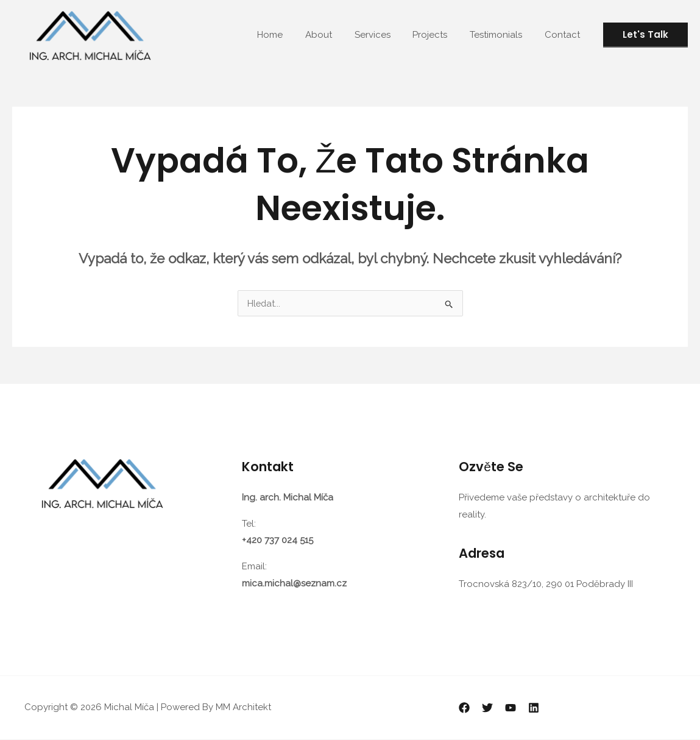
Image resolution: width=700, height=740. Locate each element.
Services (387, 35)
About (337, 35)
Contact (564, 35)
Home (292, 35)
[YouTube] (511, 708)
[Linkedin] (534, 708)
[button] (645, 35)
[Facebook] (464, 708)
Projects (440, 35)
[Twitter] (487, 708)
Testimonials (502, 35)
